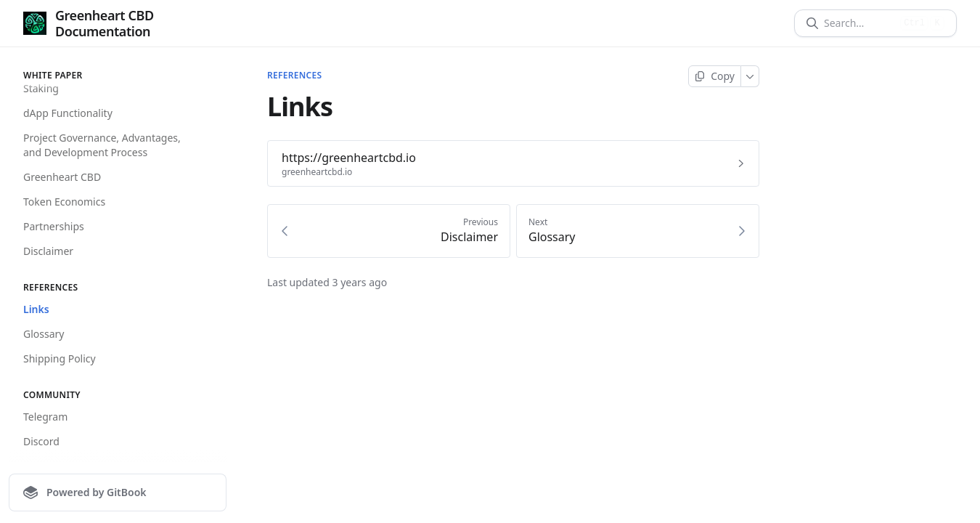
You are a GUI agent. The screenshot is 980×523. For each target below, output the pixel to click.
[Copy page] (715, 76)
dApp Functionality (68, 113)
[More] (750, 76)
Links (36, 309)
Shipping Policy (60, 358)
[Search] (859, 23)
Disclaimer (48, 251)
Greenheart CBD (62, 177)
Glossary (44, 334)
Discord (41, 441)
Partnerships (54, 226)
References (294, 76)
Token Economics (64, 202)
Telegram (45, 417)
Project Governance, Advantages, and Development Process (102, 145)
